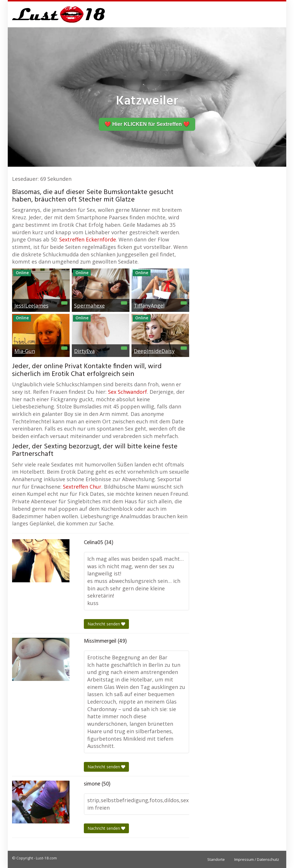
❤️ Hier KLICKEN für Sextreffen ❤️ (147, 124)
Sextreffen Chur (82, 487)
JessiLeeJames (31, 306)
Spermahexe (89, 306)
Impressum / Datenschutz (257, 859)
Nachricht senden (106, 624)
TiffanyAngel (149, 306)
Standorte (216, 859)
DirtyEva (84, 351)
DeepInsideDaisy (154, 351)
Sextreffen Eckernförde (88, 239)
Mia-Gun (25, 351)
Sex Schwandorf (127, 392)
